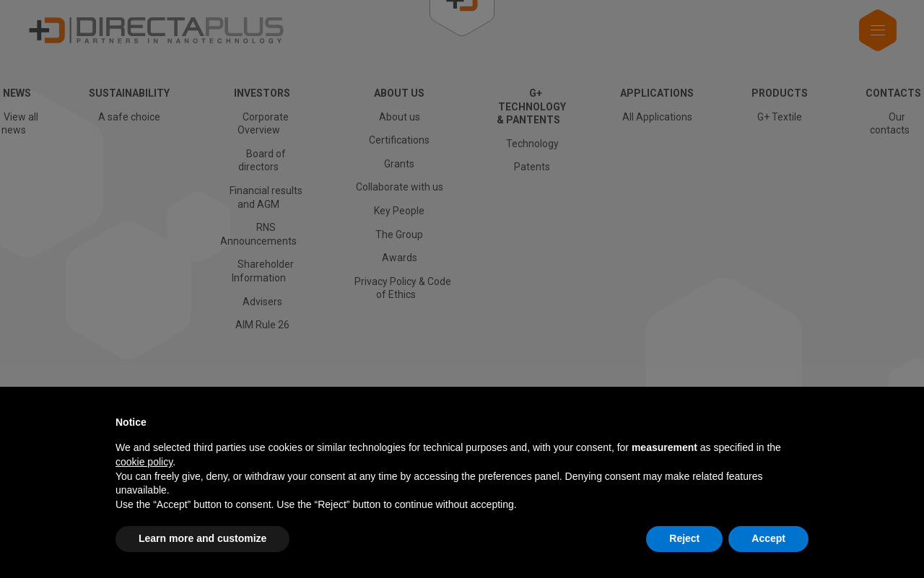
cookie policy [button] (144, 462)
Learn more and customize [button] (202, 538)
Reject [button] (684, 538)
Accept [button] (768, 538)
